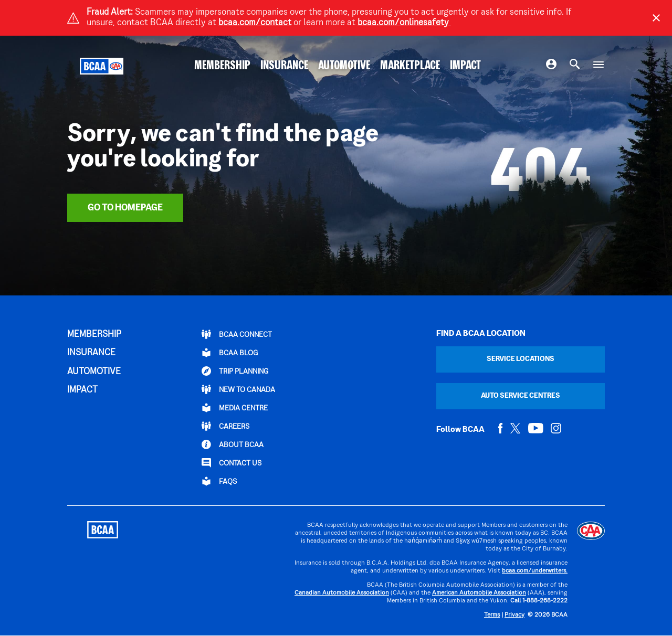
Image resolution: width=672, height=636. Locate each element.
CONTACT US (232, 463)
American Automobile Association (479, 593)
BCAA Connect (237, 334)
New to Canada (238, 389)
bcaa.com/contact (255, 23)
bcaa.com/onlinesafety (404, 23)
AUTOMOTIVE (344, 66)
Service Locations (521, 359)
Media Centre (235, 408)
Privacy (514, 615)
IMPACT (465, 66)
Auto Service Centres (521, 396)
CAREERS (225, 426)
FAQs (219, 481)
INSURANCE (284, 66)
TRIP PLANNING (235, 371)
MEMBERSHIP (222, 66)
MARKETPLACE (410, 66)
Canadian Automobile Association (342, 593)
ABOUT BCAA (233, 444)
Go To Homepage (125, 208)
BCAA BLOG (230, 353)
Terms (492, 615)
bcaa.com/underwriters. (535, 571)
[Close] (656, 18)
